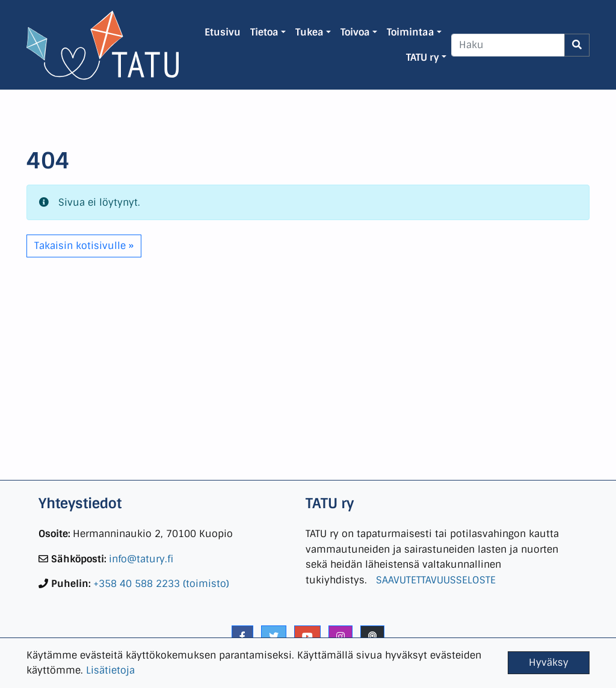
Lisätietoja (110, 670)
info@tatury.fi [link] (141, 559)
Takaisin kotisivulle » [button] (84, 246)
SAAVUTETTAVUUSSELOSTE (436, 580)
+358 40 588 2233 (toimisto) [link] (161, 584)
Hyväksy (549, 662)
